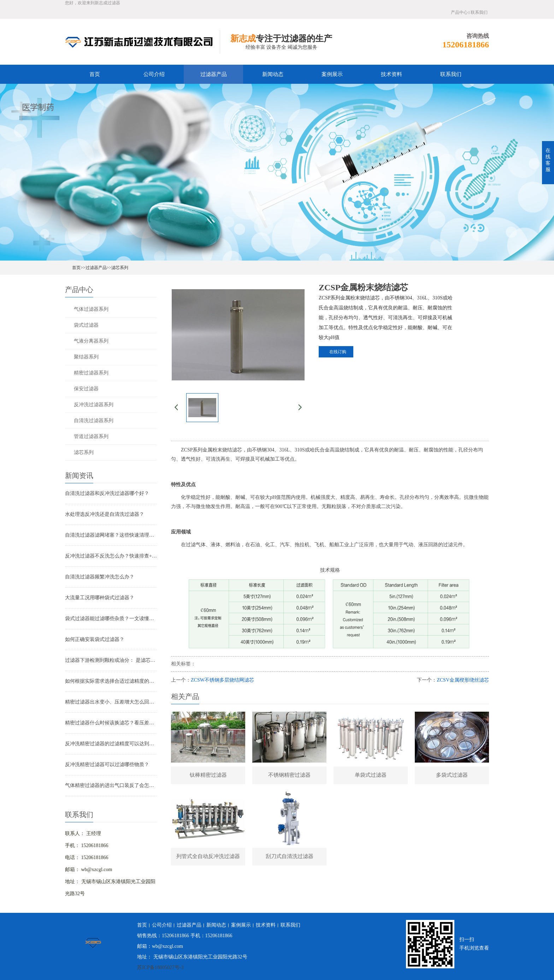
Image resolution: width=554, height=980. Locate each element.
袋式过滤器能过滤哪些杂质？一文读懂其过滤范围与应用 (111, 619)
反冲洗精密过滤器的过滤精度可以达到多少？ (111, 744)
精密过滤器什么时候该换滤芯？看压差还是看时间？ (111, 723)
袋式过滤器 (86, 325)
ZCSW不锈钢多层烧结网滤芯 (222, 680)
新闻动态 (273, 74)
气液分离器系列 (91, 341)
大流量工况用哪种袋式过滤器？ (100, 598)
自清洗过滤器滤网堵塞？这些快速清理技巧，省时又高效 (111, 535)
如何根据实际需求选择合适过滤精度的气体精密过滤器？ (111, 681)
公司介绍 (154, 74)
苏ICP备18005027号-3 (160, 967)
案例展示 (332, 74)
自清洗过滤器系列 (94, 421)
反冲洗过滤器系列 (94, 405)
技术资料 (391, 74)
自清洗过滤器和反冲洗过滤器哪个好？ (107, 493)
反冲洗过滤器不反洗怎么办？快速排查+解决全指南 (111, 556)
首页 (95, 74)
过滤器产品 (214, 74)
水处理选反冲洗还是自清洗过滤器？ (105, 514)
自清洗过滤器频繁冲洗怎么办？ (100, 577)
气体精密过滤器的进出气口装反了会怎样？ (111, 785)
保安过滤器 (86, 389)
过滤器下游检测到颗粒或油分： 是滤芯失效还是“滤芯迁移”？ (111, 660)
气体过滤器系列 (91, 309)
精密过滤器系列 (91, 373)
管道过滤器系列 (91, 436)
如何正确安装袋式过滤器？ (95, 639)
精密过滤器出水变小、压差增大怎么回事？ (111, 702)
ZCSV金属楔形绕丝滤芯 (463, 680)
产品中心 (459, 12)
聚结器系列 (86, 357)
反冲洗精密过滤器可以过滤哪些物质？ (107, 765)
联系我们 (479, 12)
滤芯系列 (120, 268)
